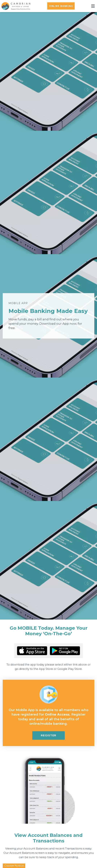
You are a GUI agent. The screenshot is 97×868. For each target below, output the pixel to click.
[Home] (14, 6)
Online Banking (61, 6)
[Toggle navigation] (93, 6)
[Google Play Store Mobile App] (65, 651)
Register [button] (48, 735)
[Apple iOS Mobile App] (32, 651)
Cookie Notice (14, 866)
